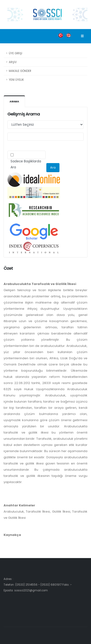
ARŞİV (13, 62)
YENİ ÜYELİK (16, 80)
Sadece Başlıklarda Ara (26, 164)
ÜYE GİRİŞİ (16, 53)
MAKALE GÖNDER (20, 71)
